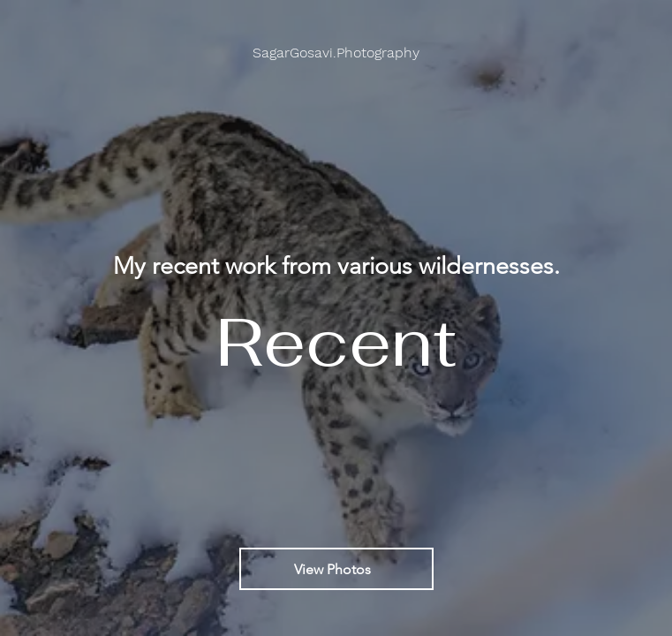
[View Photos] (336, 569)
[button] (336, 53)
